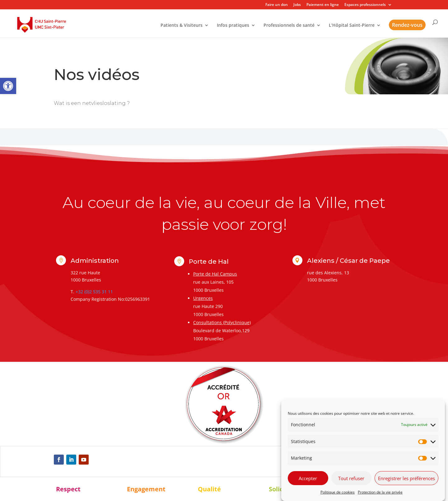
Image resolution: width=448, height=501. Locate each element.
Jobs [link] (297, 5)
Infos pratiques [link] (233, 26)
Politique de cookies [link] (338, 492)
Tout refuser (351, 478)
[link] (8, 86)
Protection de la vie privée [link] (380, 492)
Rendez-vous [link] (407, 25)
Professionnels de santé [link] (289, 26)
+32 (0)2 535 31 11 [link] (94, 292)
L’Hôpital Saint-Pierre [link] (352, 26)
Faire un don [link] (277, 5)
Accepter (308, 478)
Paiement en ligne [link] (323, 5)
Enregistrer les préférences (406, 478)
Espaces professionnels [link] (365, 5)
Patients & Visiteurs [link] (182, 26)
